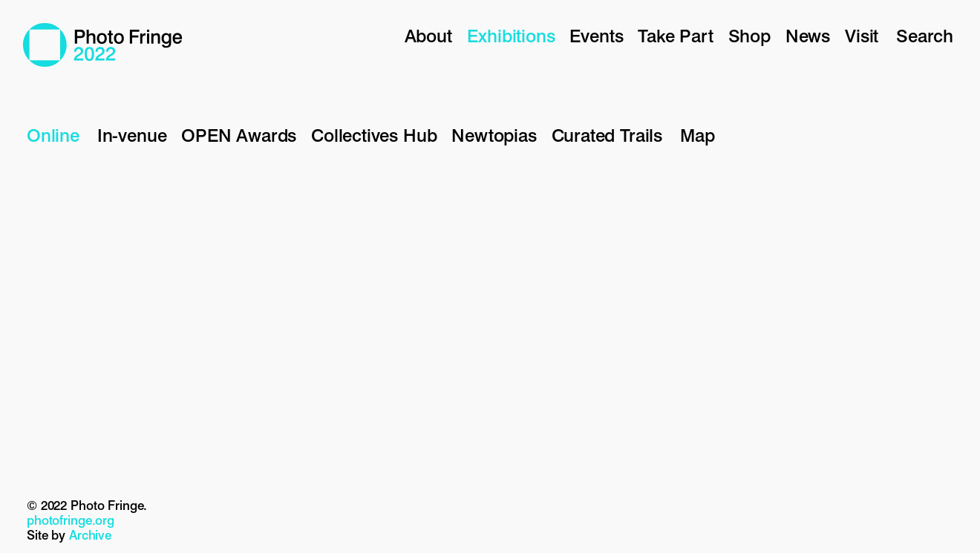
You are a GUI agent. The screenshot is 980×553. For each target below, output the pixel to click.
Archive (90, 535)
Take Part (675, 36)
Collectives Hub (374, 135)
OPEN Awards (239, 135)
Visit (862, 36)
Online (53, 135)
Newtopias (494, 135)
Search (925, 36)
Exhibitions (511, 36)
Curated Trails (607, 135)
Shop (749, 36)
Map (697, 135)
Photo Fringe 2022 (103, 45)
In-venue (132, 135)
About (428, 36)
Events (596, 36)
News (808, 36)
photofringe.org (71, 520)
